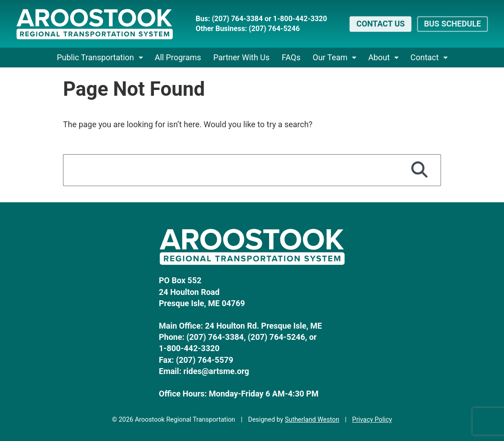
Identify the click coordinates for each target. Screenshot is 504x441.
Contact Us (380, 24)
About (379, 57)
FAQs (291, 57)
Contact (425, 57)
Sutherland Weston (312, 420)
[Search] (419, 170)
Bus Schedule (452, 24)
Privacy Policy (372, 420)
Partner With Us (241, 57)
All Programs (178, 57)
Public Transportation (95, 57)
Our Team (330, 57)
